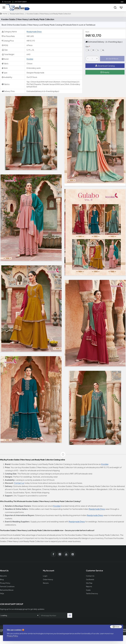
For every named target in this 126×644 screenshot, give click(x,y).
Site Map (89, 583)
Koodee (30, 59)
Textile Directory (92, 594)
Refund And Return (7, 590)
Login (45, 576)
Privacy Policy (12, 636)
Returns (46, 583)
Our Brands (90, 580)
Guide (88, 590)
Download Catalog (105, 66)
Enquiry (105, 72)
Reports (89, 587)
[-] (88, 59)
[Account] (6, 2)
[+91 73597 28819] (19, 2)
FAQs (2, 594)
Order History (48, 580)
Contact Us (90, 576)
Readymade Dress (17, 14)
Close (117, 627)
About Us (3, 576)
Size (87, 47)
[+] (97, 59)
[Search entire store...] (115, 7)
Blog (2, 580)
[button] (112, 59)
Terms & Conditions (7, 587)
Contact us (19, 483)
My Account (49, 571)
